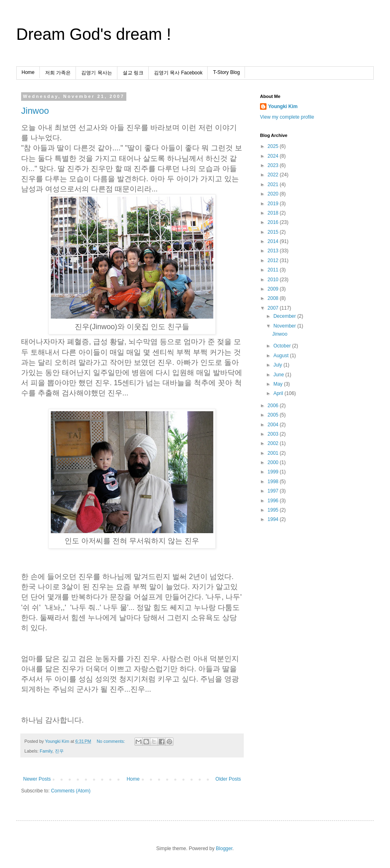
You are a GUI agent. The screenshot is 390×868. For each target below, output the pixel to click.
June (279, 375)
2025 (274, 146)
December (285, 316)
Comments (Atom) (70, 791)
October (283, 346)
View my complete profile (287, 117)
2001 (274, 453)
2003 (274, 434)
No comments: (112, 741)
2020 (274, 194)
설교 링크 (133, 73)
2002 (274, 443)
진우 (59, 751)
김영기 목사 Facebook (178, 73)
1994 (274, 519)
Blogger (224, 848)
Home (28, 72)
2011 (274, 270)
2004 (274, 425)
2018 (274, 213)
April (279, 393)
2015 (274, 232)
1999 (274, 472)
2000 (274, 462)
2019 (274, 204)
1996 (274, 501)
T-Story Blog (226, 72)
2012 (274, 260)
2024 (274, 156)
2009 (274, 289)
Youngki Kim (283, 106)
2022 (274, 175)
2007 (274, 308)
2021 (274, 184)
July (278, 365)
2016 (274, 222)
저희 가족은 (58, 73)
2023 (274, 165)
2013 (274, 251)
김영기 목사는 (96, 73)
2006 (274, 406)
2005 (274, 415)
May (279, 384)
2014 (274, 241)
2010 (274, 280)
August (282, 356)
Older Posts (228, 779)
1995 (274, 510)
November (285, 326)
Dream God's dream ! (94, 34)
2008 (274, 298)
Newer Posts (37, 779)
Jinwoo (35, 111)
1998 (274, 482)
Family (46, 751)
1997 (274, 491)
